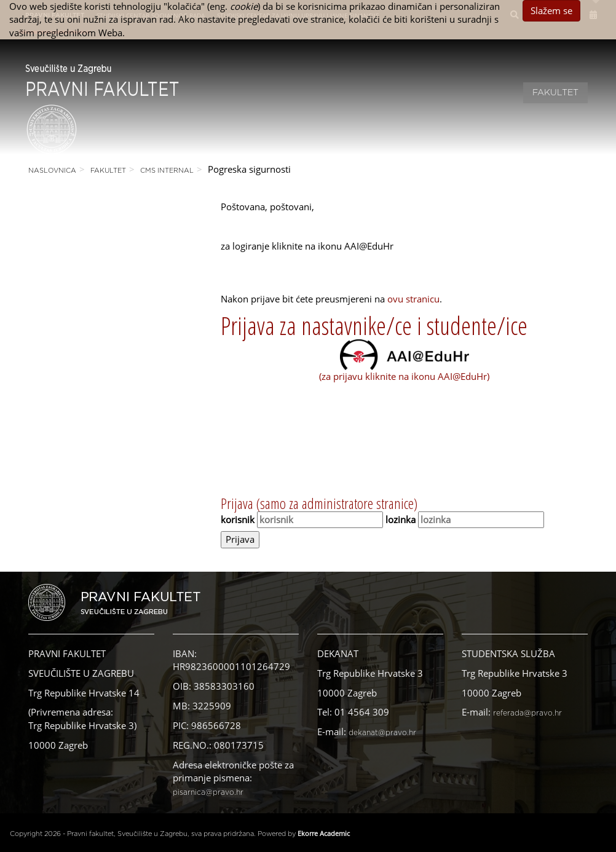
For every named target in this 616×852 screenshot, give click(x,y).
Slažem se (551, 10)
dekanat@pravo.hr (382, 733)
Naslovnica (52, 171)
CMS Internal (167, 171)
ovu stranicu (413, 299)
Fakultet (555, 93)
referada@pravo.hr (527, 713)
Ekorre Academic (324, 833)
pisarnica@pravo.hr (208, 792)
